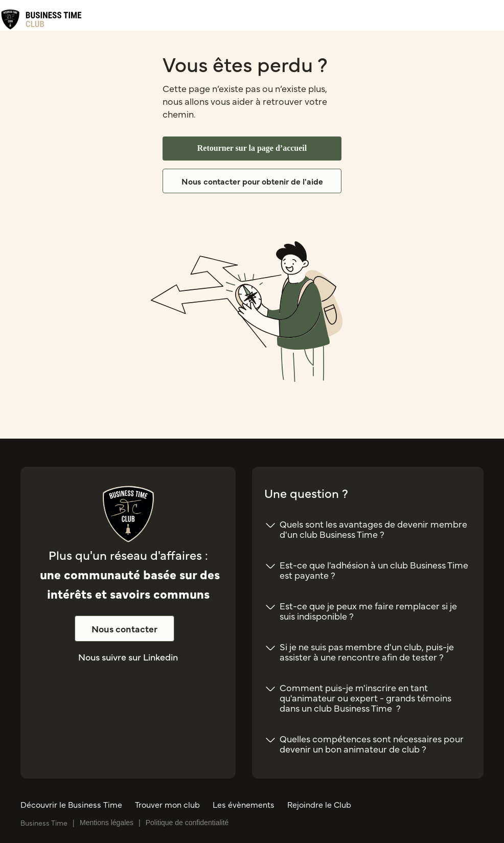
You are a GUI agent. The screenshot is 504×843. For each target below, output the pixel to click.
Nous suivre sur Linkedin (128, 657)
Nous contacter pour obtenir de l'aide (252, 181)
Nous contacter (124, 629)
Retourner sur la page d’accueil (252, 148)
